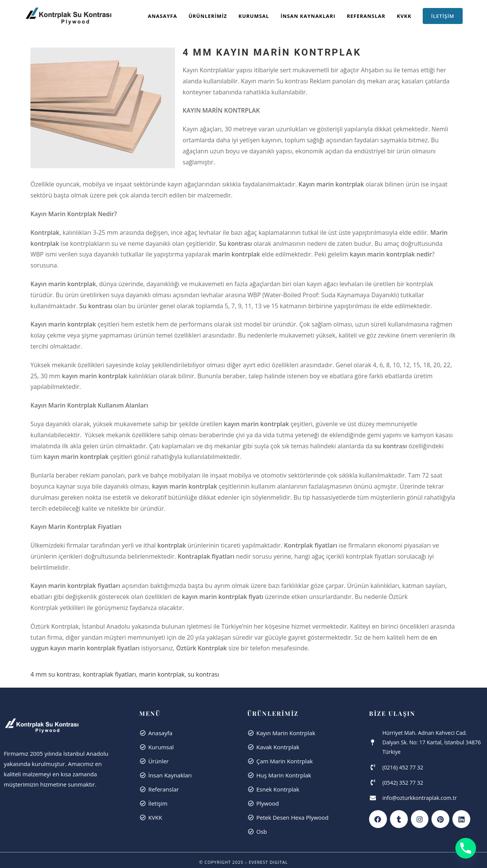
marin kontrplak (162, 674)
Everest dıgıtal (268, 862)
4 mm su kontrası (55, 674)
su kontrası (203, 674)
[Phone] (466, 848)
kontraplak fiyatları (110, 674)
